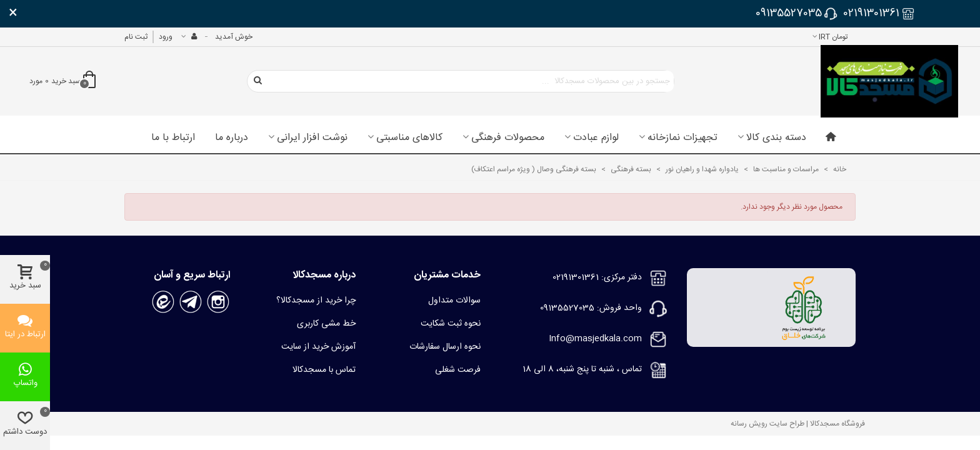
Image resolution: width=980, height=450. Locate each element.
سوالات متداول (454, 301)
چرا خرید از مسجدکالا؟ (316, 301)
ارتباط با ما (173, 138)
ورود (166, 37)
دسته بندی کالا (776, 138)
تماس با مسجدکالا (324, 370)
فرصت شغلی (458, 370)
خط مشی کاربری (326, 324)
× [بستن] (13, 14)
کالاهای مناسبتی (409, 138)
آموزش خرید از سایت (318, 347)
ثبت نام (136, 37)
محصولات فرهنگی (508, 138)
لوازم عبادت (596, 138)
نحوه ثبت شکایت (451, 324)
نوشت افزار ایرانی (312, 138)
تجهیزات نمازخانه (682, 138)
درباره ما (232, 138)
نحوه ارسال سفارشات (445, 347)
